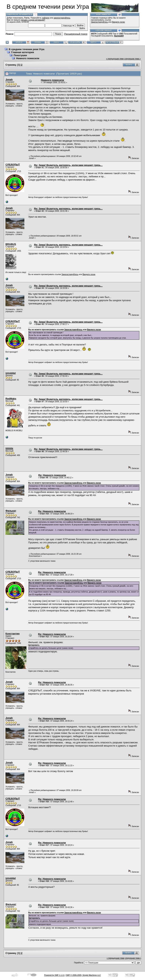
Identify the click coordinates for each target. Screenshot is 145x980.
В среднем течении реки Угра (27, 49)
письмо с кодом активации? (33, 20)
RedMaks (11, 399)
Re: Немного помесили (52, 475)
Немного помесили (28, 58)
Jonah (9, 79)
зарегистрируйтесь (62, 18)
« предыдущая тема (115, 59)
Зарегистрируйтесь (99, 22)
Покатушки (20, 55)
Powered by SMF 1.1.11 (54, 975)
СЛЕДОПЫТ (13, 165)
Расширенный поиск (76, 34)
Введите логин (119, 22)
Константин (13, 634)
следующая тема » (132, 59)
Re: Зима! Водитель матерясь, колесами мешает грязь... (68, 165)
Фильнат (11, 511)
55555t (9, 449)
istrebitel (11, 373)
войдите (46, 18)
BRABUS (11, 244)
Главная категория (23, 52)
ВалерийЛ (119, 36)
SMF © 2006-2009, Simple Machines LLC (83, 975)
